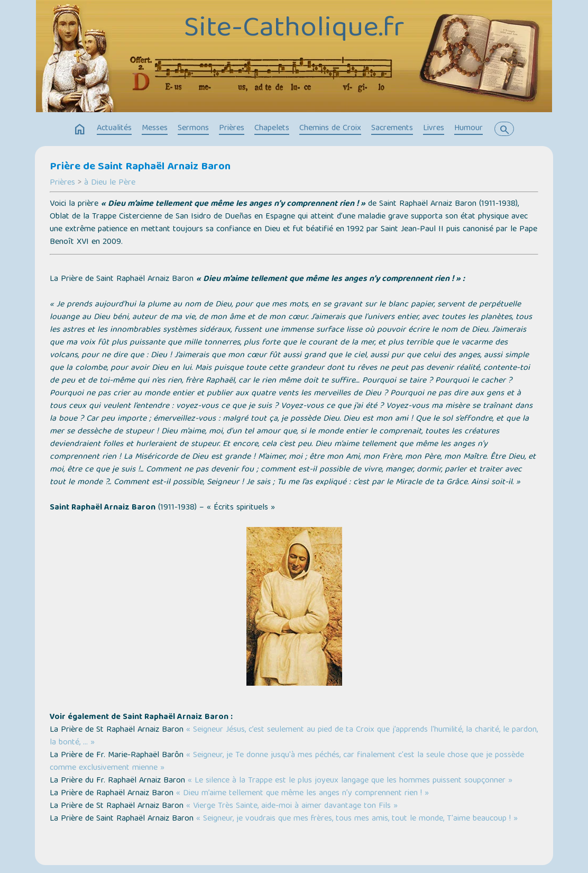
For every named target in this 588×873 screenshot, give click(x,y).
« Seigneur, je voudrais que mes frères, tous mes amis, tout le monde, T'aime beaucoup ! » (357, 819)
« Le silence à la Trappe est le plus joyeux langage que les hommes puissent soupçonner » (350, 781)
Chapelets (272, 129)
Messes (155, 129)
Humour (468, 129)
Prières (232, 129)
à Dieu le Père (110, 183)
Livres (434, 129)
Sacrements (392, 129)
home (80, 130)
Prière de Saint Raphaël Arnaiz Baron (140, 167)
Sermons (193, 129)
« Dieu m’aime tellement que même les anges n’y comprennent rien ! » (302, 794)
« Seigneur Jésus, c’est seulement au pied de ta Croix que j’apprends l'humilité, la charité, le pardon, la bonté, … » (294, 736)
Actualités (114, 129)
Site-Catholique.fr (294, 30)
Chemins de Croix (330, 129)
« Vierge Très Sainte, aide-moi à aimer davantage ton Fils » (292, 806)
